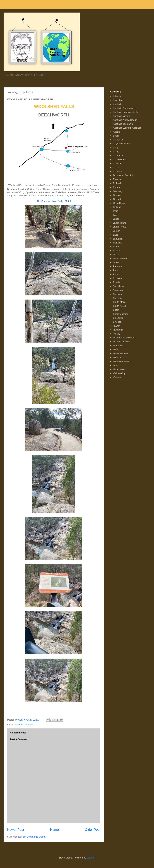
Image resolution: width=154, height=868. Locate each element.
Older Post (93, 830)
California (118, 140)
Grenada (118, 199)
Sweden (117, 322)
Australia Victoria (24, 725)
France (117, 187)
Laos (115, 235)
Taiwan (117, 326)
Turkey (116, 334)
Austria (117, 132)
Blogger (91, 858)
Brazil (116, 136)
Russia (117, 282)
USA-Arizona (120, 358)
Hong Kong (119, 203)
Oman (116, 262)
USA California (121, 353)
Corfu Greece (120, 160)
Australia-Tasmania (123, 124)
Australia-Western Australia (127, 128)
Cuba (116, 167)
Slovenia (117, 298)
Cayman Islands (121, 144)
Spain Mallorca (121, 314)
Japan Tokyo (120, 223)
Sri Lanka (118, 318)
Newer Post (16, 830)
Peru (115, 270)
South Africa (119, 302)
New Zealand (120, 258)
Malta (116, 247)
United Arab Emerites (124, 338)
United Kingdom (121, 342)
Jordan (117, 231)
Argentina (118, 100)
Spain (116, 310)
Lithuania (118, 239)
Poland (117, 274)
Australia (118, 104)
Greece (117, 195)
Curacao (117, 171)
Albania (117, 96)
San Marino (119, 286)
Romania (118, 278)
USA (115, 349)
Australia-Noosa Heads (125, 120)
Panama (117, 266)
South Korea (119, 306)
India (115, 211)
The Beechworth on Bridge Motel (54, 201)
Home (55, 830)
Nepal (116, 254)
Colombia (118, 156)
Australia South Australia (126, 112)
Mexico (117, 251)
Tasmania (118, 330)
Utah (115, 365)
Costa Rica (119, 163)
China (116, 152)
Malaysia (118, 243)
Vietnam (117, 377)
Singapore (118, 290)
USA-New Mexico (122, 361)
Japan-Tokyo (120, 227)
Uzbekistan (119, 369)
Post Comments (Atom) (34, 837)
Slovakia (117, 294)
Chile (116, 148)
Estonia (117, 179)
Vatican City (119, 373)
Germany (118, 191)
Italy (115, 215)
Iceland (117, 207)
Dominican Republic (123, 175)
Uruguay (117, 345)
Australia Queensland (124, 108)
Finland (117, 183)
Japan (116, 219)
